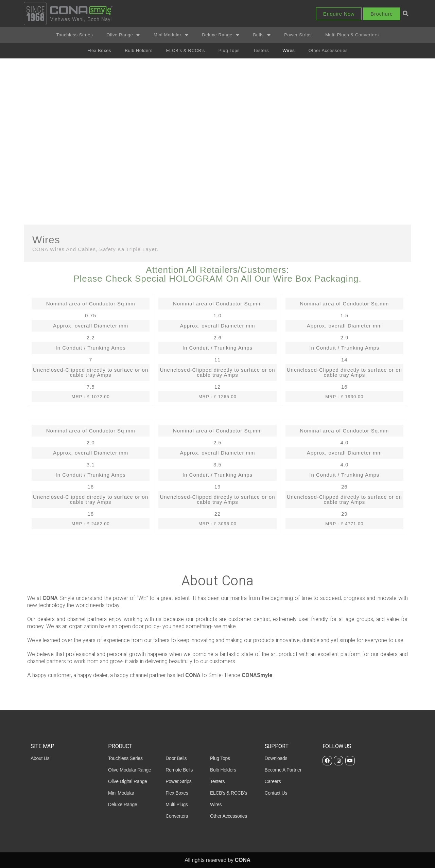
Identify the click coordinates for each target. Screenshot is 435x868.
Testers (261, 50)
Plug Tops (229, 50)
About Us (40, 758)
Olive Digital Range (128, 781)
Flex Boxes (99, 50)
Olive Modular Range (129, 770)
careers (273, 781)
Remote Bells (179, 770)
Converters (177, 816)
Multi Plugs (177, 804)
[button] (339, 14)
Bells (262, 35)
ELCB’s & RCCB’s (186, 50)
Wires (289, 50)
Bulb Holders (139, 50)
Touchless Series (74, 35)
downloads (276, 758)
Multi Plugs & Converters (352, 35)
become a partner (283, 770)
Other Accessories (328, 50)
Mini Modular (171, 35)
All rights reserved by (217, 860)
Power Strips (298, 35)
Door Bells (176, 758)
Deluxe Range (221, 35)
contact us (276, 793)
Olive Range (123, 35)
